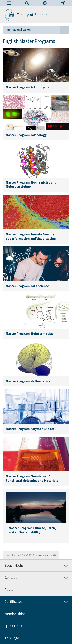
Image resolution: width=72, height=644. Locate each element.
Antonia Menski (44, 555)
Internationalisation (37, 30)
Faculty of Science (32, 15)
